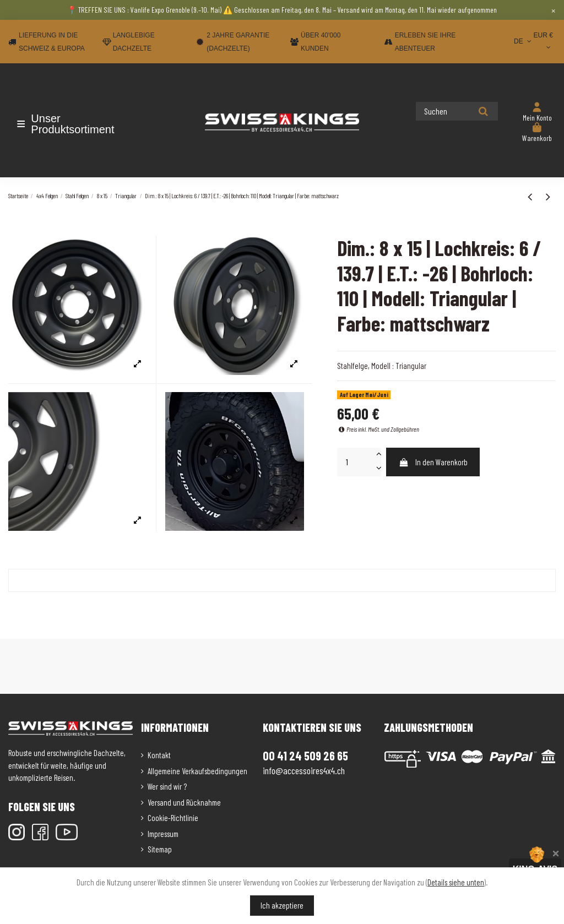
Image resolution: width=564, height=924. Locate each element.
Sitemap (160, 849)
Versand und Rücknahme (184, 802)
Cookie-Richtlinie (173, 818)
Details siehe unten (456, 882)
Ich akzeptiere (282, 905)
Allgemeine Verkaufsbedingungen (197, 771)
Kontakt (159, 755)
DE (524, 41)
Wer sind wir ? (167, 786)
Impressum (163, 834)
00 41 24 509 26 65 (305, 755)
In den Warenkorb (433, 462)
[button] (73, 124)
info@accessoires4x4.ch (304, 770)
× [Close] (553, 10)
